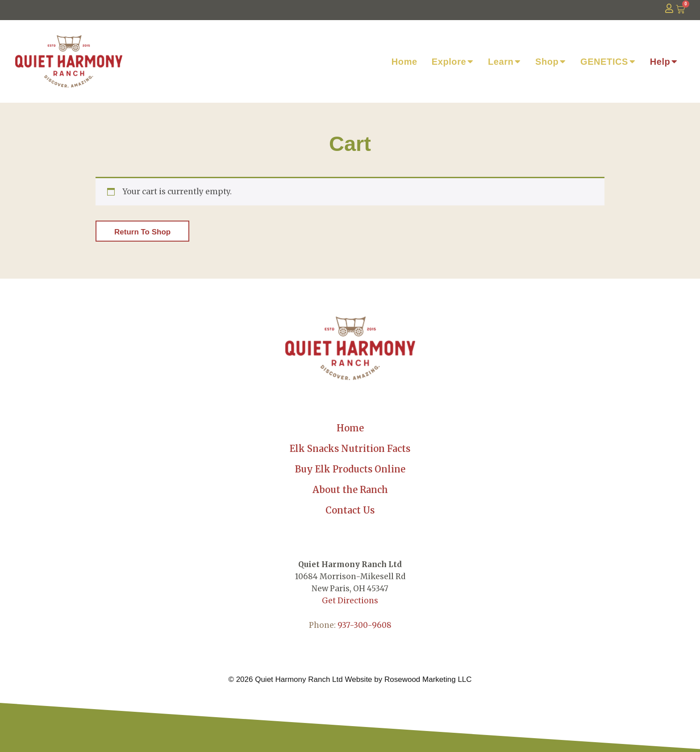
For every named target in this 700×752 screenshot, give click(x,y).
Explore (453, 62)
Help (664, 62)
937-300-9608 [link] (365, 625)
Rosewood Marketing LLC (428, 679)
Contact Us (350, 510)
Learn (504, 62)
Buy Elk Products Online (350, 469)
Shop (551, 62)
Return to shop (142, 232)
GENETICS (608, 62)
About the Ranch (350, 490)
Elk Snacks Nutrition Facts (350, 449)
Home (404, 62)
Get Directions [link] (350, 601)
